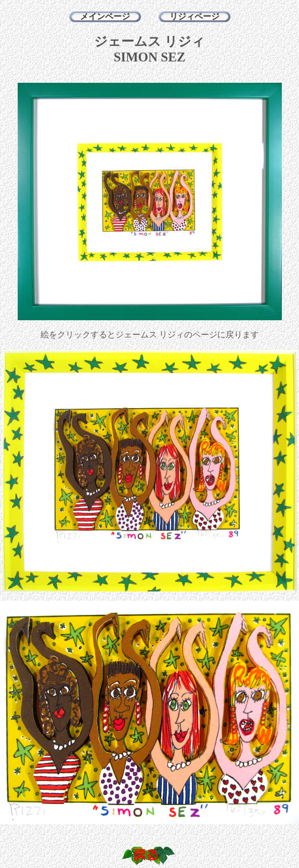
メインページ (105, 16)
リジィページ (194, 16)
